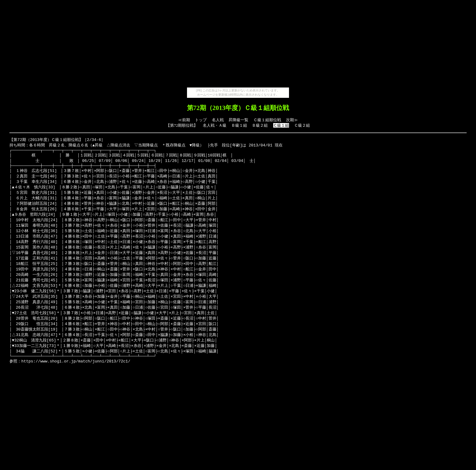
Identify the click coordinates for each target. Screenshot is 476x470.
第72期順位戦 (182, 125)
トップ (201, 120)
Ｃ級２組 (302, 125)
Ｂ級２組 (260, 125)
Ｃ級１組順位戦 (267, 120)
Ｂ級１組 (239, 125)
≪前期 (184, 120)
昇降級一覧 (238, 120)
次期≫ (292, 120)
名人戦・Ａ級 (215, 125)
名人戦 (218, 120)
